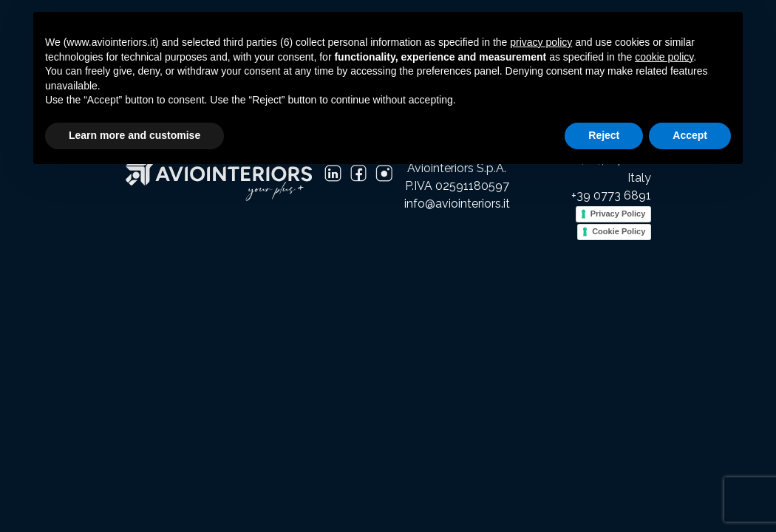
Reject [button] (604, 135)
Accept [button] (690, 135)
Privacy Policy (618, 214)
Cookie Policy (619, 231)
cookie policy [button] (664, 57)
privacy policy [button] (541, 42)
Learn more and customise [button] (135, 135)
